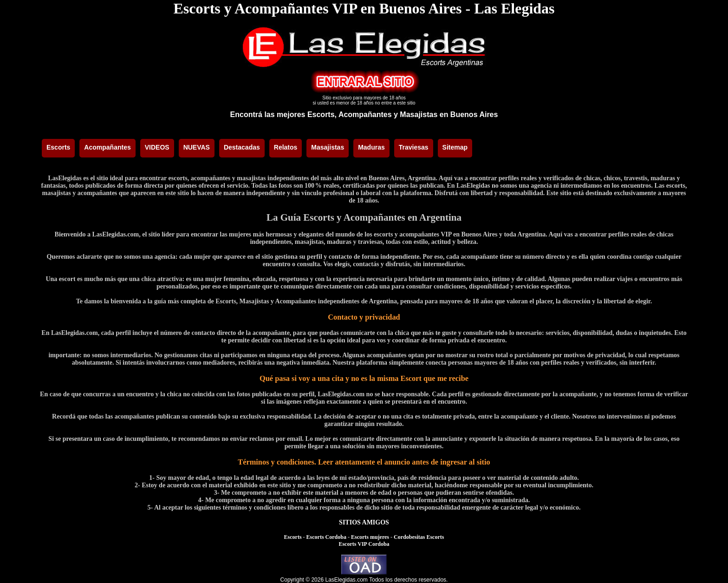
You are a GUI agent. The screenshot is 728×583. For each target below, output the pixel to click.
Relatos (286, 147)
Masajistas (328, 147)
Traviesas (414, 147)
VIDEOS (157, 147)
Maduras (371, 147)
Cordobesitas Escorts (419, 537)
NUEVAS (197, 147)
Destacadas (242, 147)
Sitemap (455, 147)
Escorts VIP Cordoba (364, 544)
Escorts (58, 147)
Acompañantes (107, 147)
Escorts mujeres (370, 537)
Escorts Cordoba (326, 537)
